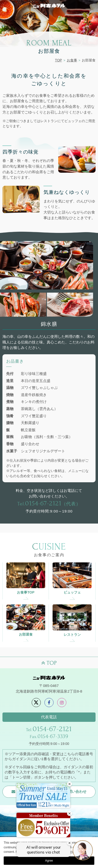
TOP (59, 60)
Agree (49, 861)
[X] (36, 703)
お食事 (72, 60)
